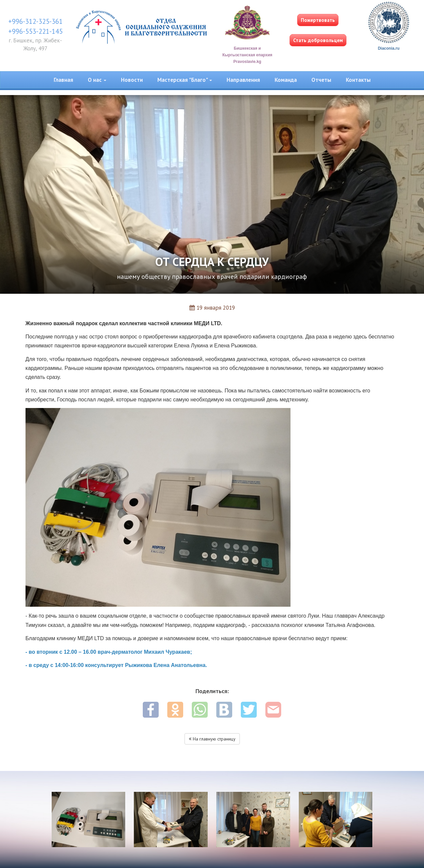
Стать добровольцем (318, 40)
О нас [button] (97, 80)
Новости (132, 80)
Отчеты (321, 80)
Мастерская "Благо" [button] (185, 80)
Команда (286, 80)
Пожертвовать (318, 20)
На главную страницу (212, 739)
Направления (243, 80)
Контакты (358, 80)
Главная (63, 80)
